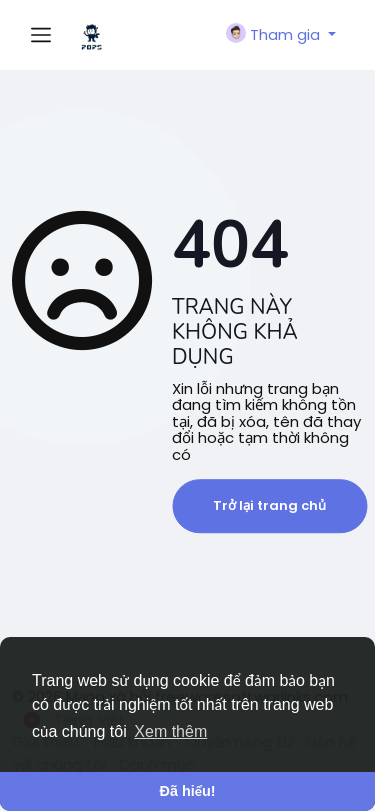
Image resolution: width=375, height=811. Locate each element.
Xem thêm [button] (170, 731)
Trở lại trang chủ (269, 505)
